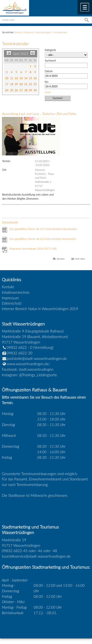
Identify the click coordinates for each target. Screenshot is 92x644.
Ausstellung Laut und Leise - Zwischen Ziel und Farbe (39, 114)
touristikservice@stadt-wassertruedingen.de (36, 556)
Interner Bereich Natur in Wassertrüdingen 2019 (40, 309)
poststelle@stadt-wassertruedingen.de (37, 358)
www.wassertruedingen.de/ (28, 364)
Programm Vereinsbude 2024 (33, 249)
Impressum (10, 298)
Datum (49, 71)
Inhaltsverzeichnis (16, 292)
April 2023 (21, 54)
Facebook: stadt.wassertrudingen (28, 369)
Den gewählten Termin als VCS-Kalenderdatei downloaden (43, 229)
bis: (47, 82)
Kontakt (8, 287)
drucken (61, 259)
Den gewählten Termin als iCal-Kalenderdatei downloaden (43, 239)
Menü (85, 7)
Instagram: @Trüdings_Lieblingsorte (30, 375)
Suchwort (50, 61)
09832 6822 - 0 (17, 347)
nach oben (80, 259)
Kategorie (50, 50)
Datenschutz (12, 303)
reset (48, 92)
